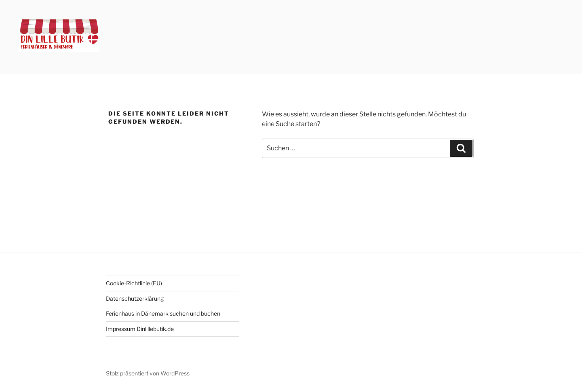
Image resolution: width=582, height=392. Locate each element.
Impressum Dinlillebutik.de (140, 329)
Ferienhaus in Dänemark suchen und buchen (163, 313)
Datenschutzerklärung (135, 298)
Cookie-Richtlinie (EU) (134, 283)
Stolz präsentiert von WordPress (148, 373)
